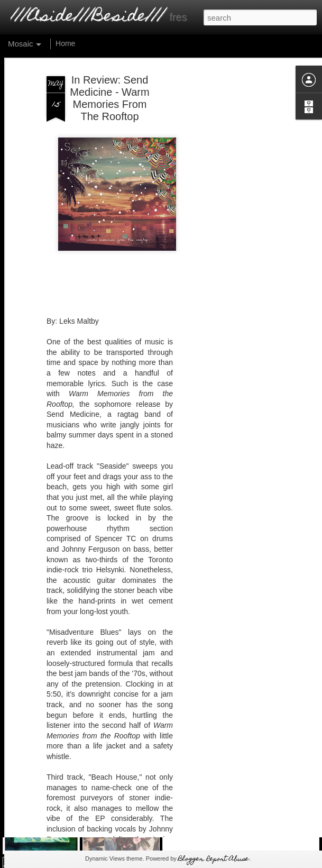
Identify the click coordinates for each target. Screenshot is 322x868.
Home (65, 43)
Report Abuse (228, 859)
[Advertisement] (231, 213)
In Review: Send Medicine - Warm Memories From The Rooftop (109, 73)
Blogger (191, 859)
